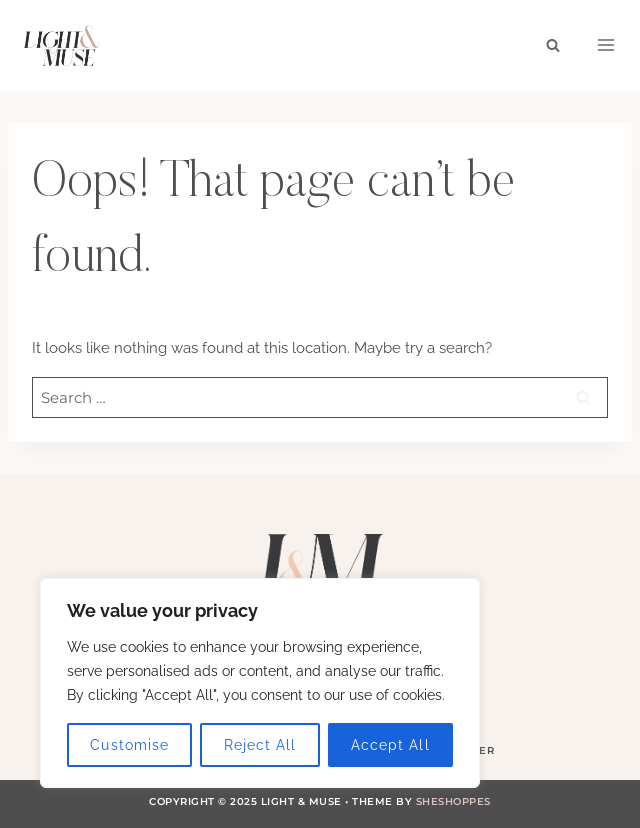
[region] (260, 683)
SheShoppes (453, 801)
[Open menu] (606, 45)
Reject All (260, 745)
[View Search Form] (553, 45)
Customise (129, 745)
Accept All (390, 745)
